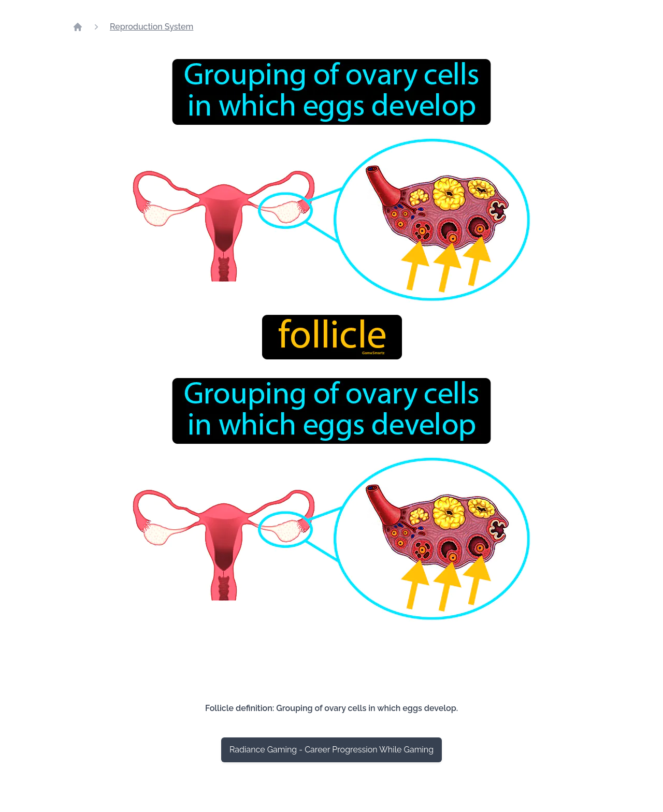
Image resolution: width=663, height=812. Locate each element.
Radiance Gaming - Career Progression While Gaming (331, 750)
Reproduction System (152, 27)
